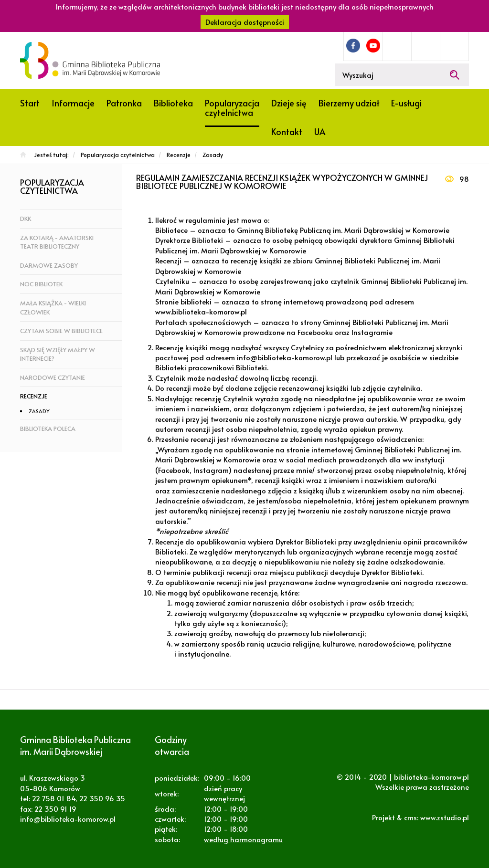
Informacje (73, 103)
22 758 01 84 (54, 798)
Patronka (124, 103)
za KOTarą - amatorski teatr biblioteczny (57, 242)
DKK (26, 219)
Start (30, 103)
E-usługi (406, 103)
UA (320, 131)
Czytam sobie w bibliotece (61, 331)
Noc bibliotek (41, 284)
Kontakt (287, 131)
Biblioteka (173, 103)
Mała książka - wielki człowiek (53, 308)
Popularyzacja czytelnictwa (232, 108)
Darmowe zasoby (49, 265)
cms (410, 817)
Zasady (39, 411)
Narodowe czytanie (53, 377)
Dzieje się (289, 103)
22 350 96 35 (102, 798)
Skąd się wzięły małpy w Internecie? (58, 354)
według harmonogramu (243, 839)
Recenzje (34, 396)
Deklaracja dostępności (245, 22)
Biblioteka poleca (48, 429)
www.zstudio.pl (445, 817)
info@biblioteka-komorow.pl (68, 819)
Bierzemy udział (349, 103)
